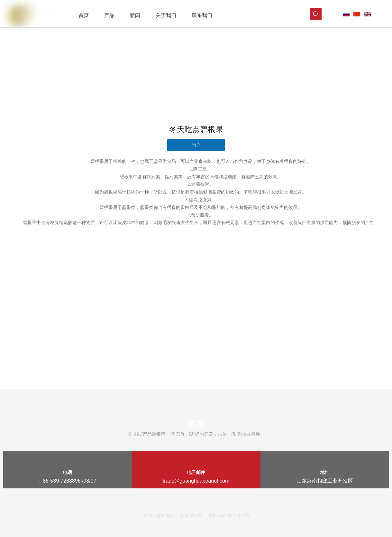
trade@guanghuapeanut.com (196, 481)
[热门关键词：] (316, 14)
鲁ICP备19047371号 (229, 515)
